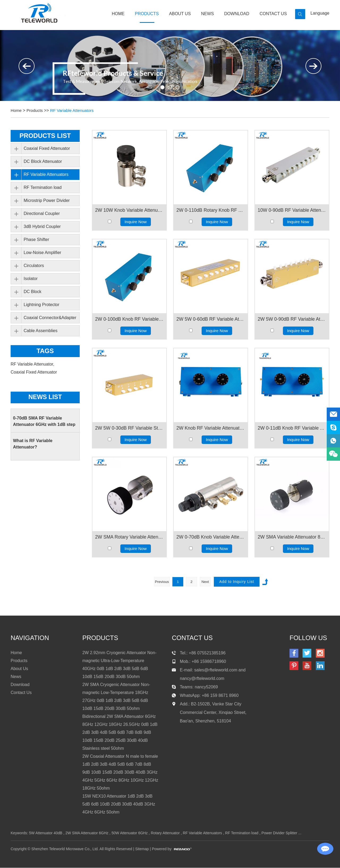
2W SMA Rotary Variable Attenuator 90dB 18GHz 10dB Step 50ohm (129, 537)
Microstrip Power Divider (47, 200)
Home (118, 14)
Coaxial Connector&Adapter (50, 318)
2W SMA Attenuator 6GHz (87, 833)
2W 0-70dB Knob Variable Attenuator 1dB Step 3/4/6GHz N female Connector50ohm (211, 537)
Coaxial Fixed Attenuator (47, 148)
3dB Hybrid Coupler (42, 226)
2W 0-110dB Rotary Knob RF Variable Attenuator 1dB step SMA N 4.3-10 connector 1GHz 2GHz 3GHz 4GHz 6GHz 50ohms (211, 210)
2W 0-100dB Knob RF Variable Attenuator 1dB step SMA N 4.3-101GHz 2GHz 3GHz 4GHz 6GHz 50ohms (129, 319)
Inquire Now (136, 222)
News (207, 14)
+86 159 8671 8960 (220, 696)
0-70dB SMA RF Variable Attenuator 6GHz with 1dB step (44, 422)
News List (45, 397)
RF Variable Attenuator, (33, 364)
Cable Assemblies (41, 331)
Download (237, 14)
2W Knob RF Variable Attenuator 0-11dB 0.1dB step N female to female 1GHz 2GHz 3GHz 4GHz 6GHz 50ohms (211, 428)
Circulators (34, 266)
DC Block (33, 292)
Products (147, 14)
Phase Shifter (36, 240)
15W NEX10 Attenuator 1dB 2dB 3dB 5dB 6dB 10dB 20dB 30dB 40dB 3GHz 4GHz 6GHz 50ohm (119, 804)
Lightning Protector (41, 305)
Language (320, 13)
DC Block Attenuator (43, 161)
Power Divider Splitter (279, 833)
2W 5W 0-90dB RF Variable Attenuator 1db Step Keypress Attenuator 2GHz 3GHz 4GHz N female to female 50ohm (292, 319)
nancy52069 (206, 687)
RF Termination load (43, 187)
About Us (180, 14)
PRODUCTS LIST (45, 136)
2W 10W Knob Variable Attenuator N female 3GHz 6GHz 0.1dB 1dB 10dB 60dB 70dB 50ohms (129, 210)
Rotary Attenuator (165, 833)
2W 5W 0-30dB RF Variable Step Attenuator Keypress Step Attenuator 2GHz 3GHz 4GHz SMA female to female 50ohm (129, 428)
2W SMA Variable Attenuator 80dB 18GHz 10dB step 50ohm (292, 537)
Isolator (31, 279)
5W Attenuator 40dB (46, 833)
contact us (192, 638)
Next (206, 582)
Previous (161, 582)
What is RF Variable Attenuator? (33, 444)
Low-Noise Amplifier (42, 253)
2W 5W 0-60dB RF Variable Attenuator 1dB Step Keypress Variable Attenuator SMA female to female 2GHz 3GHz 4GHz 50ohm (211, 319)
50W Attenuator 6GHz (130, 833)
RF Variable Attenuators (73, 110)
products (100, 638)
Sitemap (142, 849)
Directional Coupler (42, 213)
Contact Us (273, 14)
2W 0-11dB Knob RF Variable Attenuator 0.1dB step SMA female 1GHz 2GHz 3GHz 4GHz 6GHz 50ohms (292, 428)
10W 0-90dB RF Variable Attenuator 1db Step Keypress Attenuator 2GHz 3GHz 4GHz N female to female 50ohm (292, 210)
